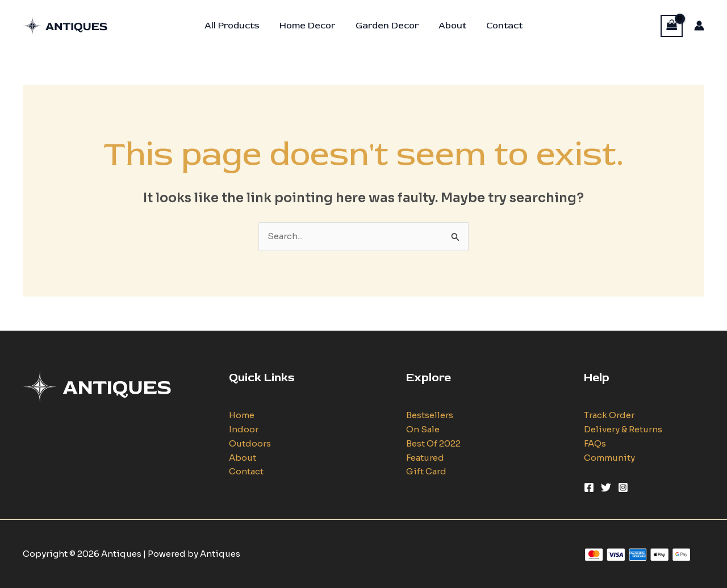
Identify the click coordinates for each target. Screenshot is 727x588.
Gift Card (426, 471)
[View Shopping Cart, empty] (672, 26)
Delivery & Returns (623, 429)
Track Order (609, 415)
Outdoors (250, 443)
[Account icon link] (699, 26)
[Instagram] (623, 487)
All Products (236, 26)
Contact (501, 26)
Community (609, 458)
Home (242, 415)
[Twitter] (606, 487)
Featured (425, 458)
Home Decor (310, 26)
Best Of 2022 (433, 443)
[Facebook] (589, 487)
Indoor (244, 429)
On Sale (423, 429)
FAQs (595, 443)
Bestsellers (430, 415)
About (451, 26)
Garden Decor (387, 26)
